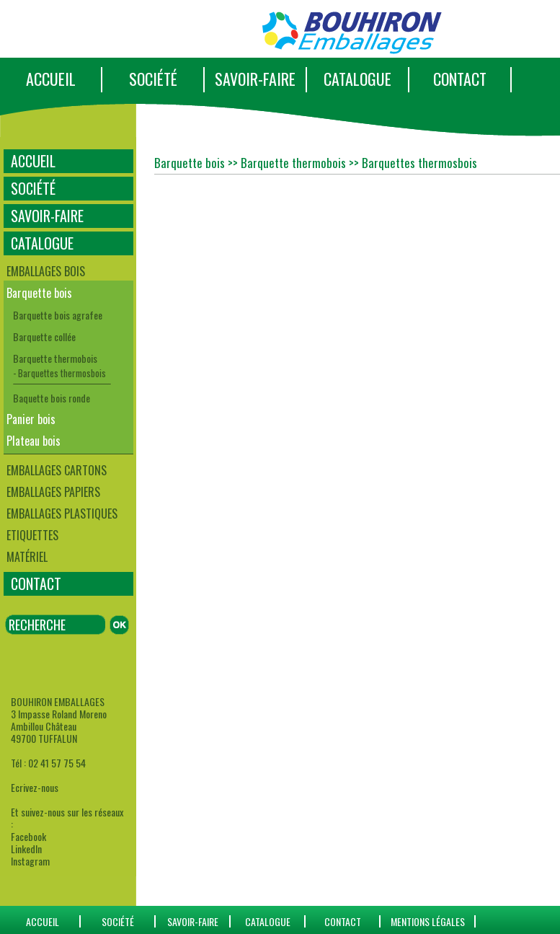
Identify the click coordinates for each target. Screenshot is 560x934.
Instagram (30, 861)
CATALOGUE (357, 79)
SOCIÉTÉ (153, 79)
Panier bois (31, 419)
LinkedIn (26, 849)
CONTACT (460, 79)
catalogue (268, 921)
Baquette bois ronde (52, 398)
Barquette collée (44, 336)
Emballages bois (46, 271)
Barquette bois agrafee (58, 315)
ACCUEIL (51, 79)
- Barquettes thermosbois (59, 373)
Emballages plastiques (62, 514)
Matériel (27, 557)
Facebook (28, 836)
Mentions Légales (428, 921)
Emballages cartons (57, 470)
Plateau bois (34, 441)
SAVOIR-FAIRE (255, 79)
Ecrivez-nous (35, 787)
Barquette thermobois (55, 358)
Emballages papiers (53, 492)
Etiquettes (32, 535)
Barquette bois (39, 293)
